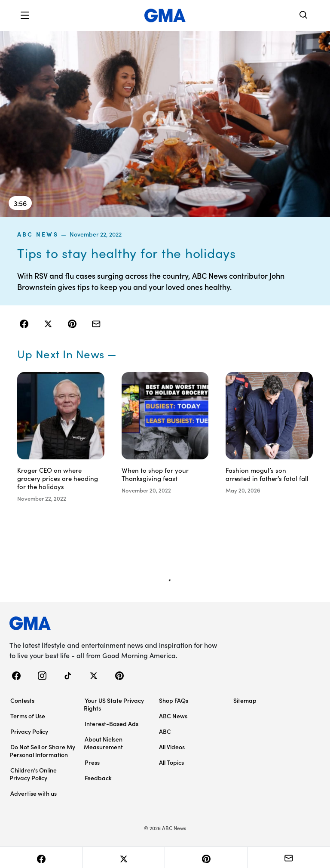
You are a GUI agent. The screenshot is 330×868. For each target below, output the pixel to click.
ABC (165, 731)
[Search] (304, 16)
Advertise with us (34, 793)
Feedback (98, 778)
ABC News (38, 234)
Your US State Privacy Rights (114, 704)
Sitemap (245, 700)
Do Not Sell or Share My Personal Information (42, 751)
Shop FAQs (174, 700)
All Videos (172, 747)
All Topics (171, 762)
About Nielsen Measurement (103, 743)
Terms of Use (28, 716)
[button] (25, 15)
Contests (22, 700)
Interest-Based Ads (112, 723)
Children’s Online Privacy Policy (33, 774)
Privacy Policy (29, 731)
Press (92, 762)
